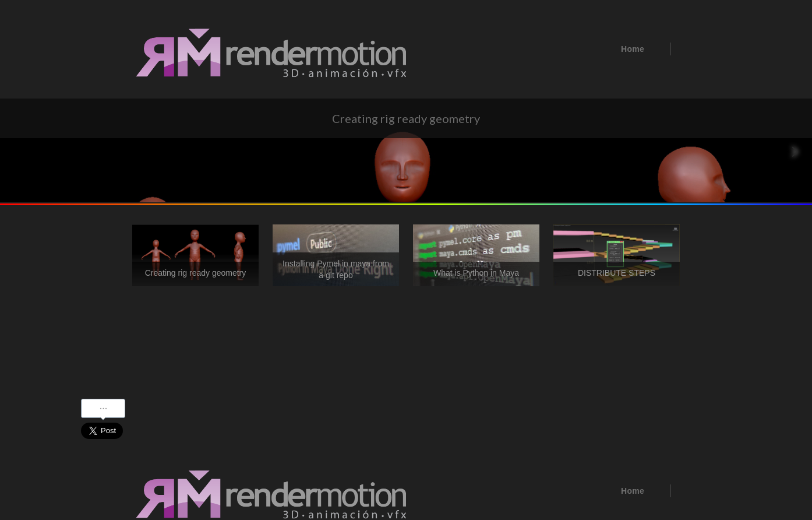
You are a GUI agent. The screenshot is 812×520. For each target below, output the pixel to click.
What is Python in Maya (476, 273)
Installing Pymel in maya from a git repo (336, 269)
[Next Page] (795, 152)
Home (633, 49)
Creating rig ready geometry (196, 273)
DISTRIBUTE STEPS (617, 273)
